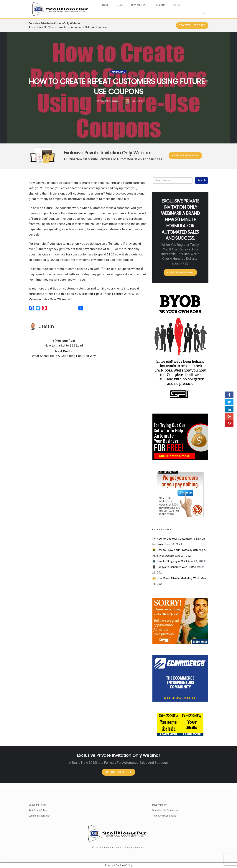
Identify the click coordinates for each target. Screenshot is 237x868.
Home (108, 5)
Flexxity (162, 5)
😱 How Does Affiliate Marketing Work (176, 584)
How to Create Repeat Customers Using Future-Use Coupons (119, 86)
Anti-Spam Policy (38, 810)
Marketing (119, 72)
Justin (47, 331)
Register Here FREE (191, 25)
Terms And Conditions (164, 816)
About (179, 5)
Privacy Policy (159, 805)
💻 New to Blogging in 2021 (170, 567)
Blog (122, 5)
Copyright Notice (38, 805)
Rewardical (141, 5)
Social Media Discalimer (165, 810)
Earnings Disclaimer (39, 816)
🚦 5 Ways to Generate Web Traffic (174, 573)
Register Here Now (180, 278)
